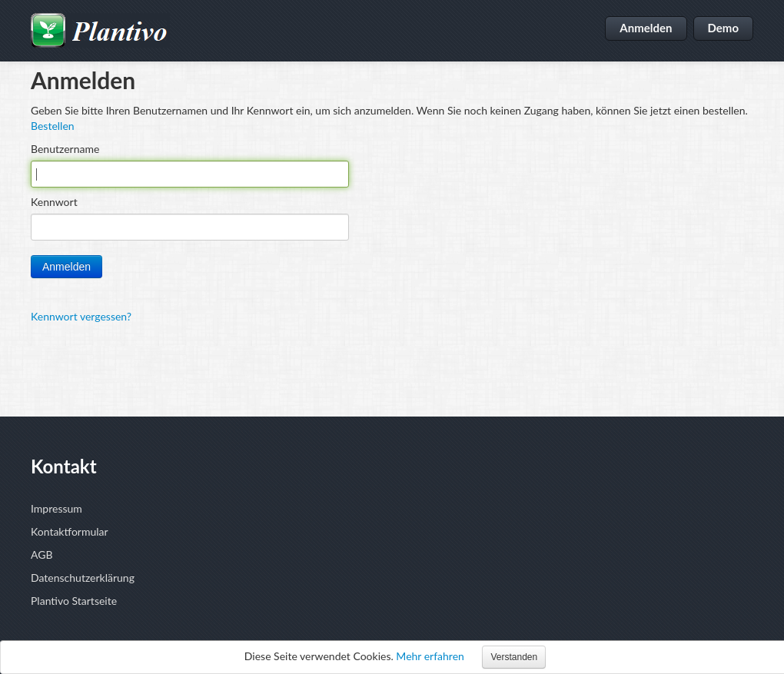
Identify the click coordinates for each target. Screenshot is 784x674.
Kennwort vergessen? (81, 316)
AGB (42, 554)
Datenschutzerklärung (83, 578)
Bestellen (53, 126)
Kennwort (54, 202)
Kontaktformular (70, 531)
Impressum (56, 508)
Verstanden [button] (514, 657)
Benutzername (65, 149)
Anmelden (646, 28)
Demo (724, 28)
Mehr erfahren (430, 656)
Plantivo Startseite (74, 601)
